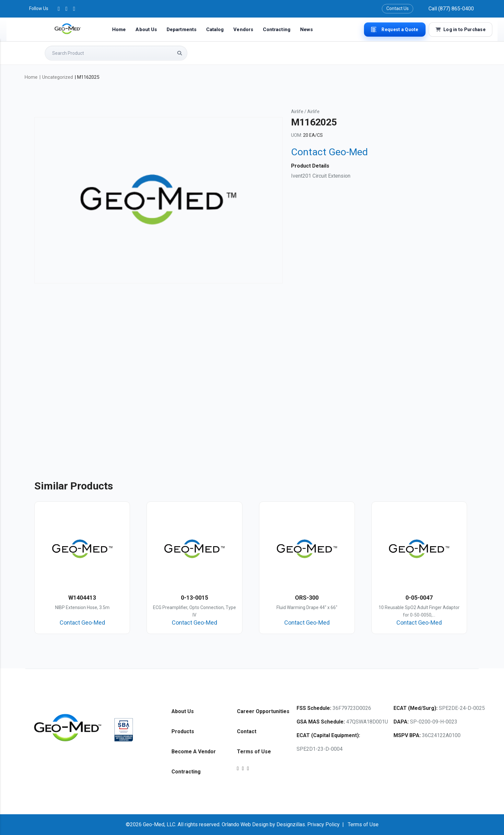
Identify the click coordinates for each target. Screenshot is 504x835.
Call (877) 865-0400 (451, 9)
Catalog (215, 29)
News (306, 29)
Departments (182, 29)
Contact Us (398, 8)
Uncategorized (58, 77)
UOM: (297, 135)
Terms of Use (254, 752)
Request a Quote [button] (395, 29)
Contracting (277, 29)
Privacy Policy (323, 824)
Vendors (243, 29)
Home (119, 29)
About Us (146, 29)
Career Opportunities (263, 711)
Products (183, 731)
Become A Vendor (194, 752)
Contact (247, 731)
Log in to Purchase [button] (461, 29)
